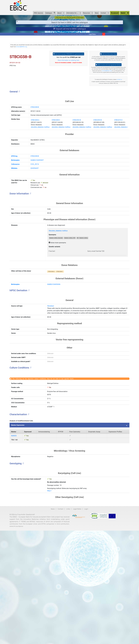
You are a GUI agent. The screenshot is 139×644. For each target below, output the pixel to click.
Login (90, 615)
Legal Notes (92, 41)
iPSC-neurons (33, 15)
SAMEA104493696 (58, 349)
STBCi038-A (37, 163)
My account (109, 15)
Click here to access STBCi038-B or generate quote (69, 64)
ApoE (102, 30)
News (91, 15)
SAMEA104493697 (39, 208)
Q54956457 (36, 218)
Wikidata (21, 218)
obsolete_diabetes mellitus (43, 171)
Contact (99, 15)
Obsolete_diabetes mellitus (63, 288)
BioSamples (22, 208)
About (55, 15)
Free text (55, 313)
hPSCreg (21, 203)
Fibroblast (54, 374)
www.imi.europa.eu (39, 639)
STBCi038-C (62, 163)
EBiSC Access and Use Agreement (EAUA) (105, 80)
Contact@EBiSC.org (68, 54)
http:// (52, 595)
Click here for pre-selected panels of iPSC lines (70, 21)
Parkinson (97, 30)
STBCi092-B (86, 163)
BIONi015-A (90, 30)
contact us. (105, 105)
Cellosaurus (22, 213)
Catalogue (44, 15)
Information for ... (68, 15)
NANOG (21, 532)
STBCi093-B (111, 163)
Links (68, 615)
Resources (82, 15)
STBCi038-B (36, 139)
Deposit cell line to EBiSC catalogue (70, 34)
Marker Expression (25, 520)
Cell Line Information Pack (105, 63)
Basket (119, 15)
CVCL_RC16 (36, 213)
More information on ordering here (69, 72)
